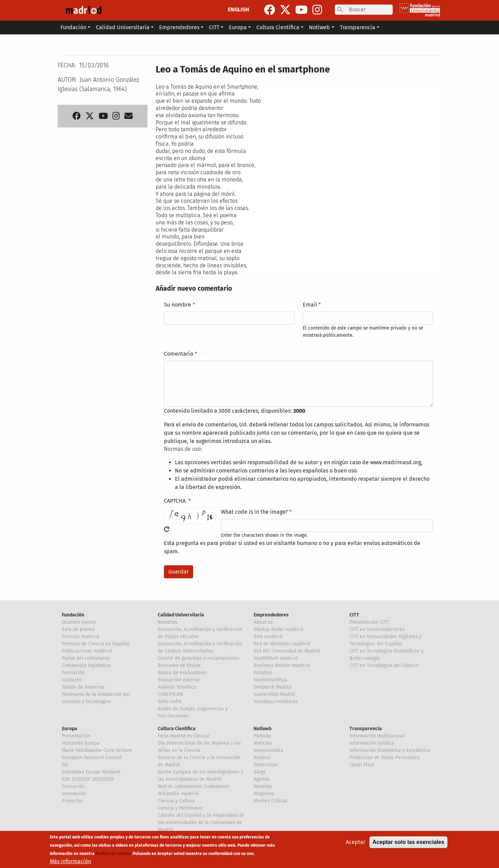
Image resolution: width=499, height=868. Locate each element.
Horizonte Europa (81, 743)
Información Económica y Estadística (390, 750)
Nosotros (168, 622)
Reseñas (263, 786)
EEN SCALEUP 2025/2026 (88, 779)
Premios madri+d (80, 637)
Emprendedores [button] (179, 27)
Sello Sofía (170, 702)
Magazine (264, 794)
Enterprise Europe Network (91, 772)
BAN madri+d (268, 637)
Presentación (76, 736)
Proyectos (73, 801)
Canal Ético (362, 765)
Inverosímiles (268, 750)
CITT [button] (214, 27)
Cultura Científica (177, 729)
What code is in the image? (254, 512)
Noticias (263, 743)
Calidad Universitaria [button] (123, 27)
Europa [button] (238, 27)
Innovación (74, 794)
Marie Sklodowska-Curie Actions (97, 750)
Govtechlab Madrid (274, 694)
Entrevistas (266, 765)
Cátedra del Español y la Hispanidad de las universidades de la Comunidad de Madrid (201, 822)
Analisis (262, 758)
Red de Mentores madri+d (282, 644)
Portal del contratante (86, 658)
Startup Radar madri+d (278, 629)
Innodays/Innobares (276, 702)
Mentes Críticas (271, 801)
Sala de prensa (78, 629)
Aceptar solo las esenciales (408, 843)
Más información (70, 862)
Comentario (179, 354)
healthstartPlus (270, 680)
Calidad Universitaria (181, 615)
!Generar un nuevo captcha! (167, 529)
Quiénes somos (79, 622)
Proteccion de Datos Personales (385, 758)
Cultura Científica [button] (278, 27)
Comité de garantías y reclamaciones (199, 658)
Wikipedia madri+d (178, 794)
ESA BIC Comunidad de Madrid (287, 651)
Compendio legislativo (86, 665)
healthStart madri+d (276, 658)
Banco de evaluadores (182, 673)
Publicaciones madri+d (87, 651)
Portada (262, 736)
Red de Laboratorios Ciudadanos (193, 786)
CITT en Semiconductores (377, 629)
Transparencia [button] (358, 27)
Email (310, 305)
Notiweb (263, 729)
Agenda (262, 779)
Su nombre (178, 305)
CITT (354, 615)
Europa (70, 729)
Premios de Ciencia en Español (96, 644)
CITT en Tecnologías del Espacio (384, 665)
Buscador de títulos (179, 665)
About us (263, 622)
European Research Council (92, 758)
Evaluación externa (179, 680)
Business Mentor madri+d (282, 665)
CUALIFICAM (170, 694)
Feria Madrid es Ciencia (184, 736)
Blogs (260, 772)
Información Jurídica (372, 743)
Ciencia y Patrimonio (180, 808)
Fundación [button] (73, 27)
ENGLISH (239, 9)
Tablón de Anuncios (83, 687)
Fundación (73, 615)
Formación (73, 673)
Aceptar (356, 843)
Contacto (72, 680)
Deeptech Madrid (272, 687)
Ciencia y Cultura (176, 801)
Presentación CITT (369, 622)
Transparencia (366, 729)
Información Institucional (377, 736)
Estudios (263, 673)
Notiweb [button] (319, 27)
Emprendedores (271, 615)
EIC (65, 765)
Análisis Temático (177, 687)
